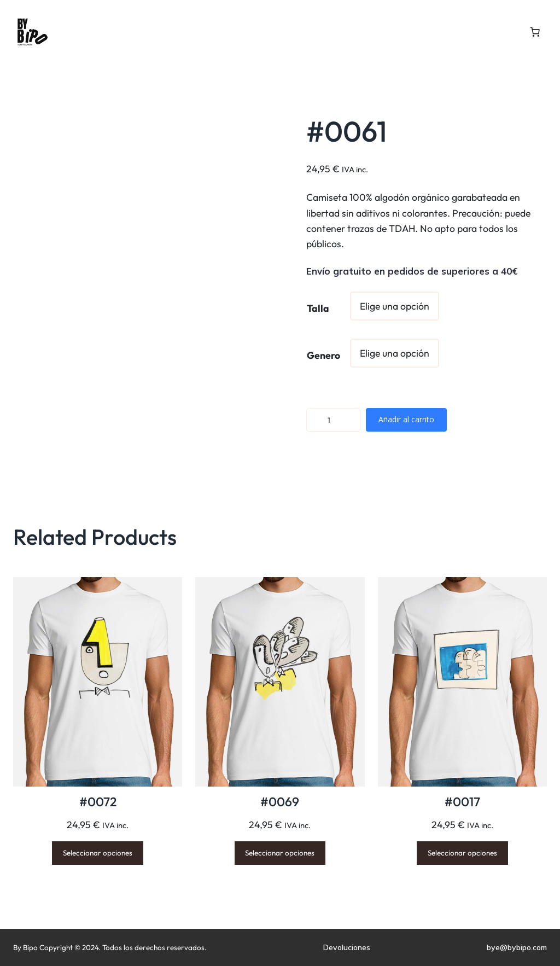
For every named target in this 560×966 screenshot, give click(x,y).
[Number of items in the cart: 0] (535, 32)
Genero (323, 355)
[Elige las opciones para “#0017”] (462, 853)
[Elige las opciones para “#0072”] (98, 853)
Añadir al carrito (406, 419)
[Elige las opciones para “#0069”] (280, 853)
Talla (318, 308)
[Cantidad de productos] (333, 420)
